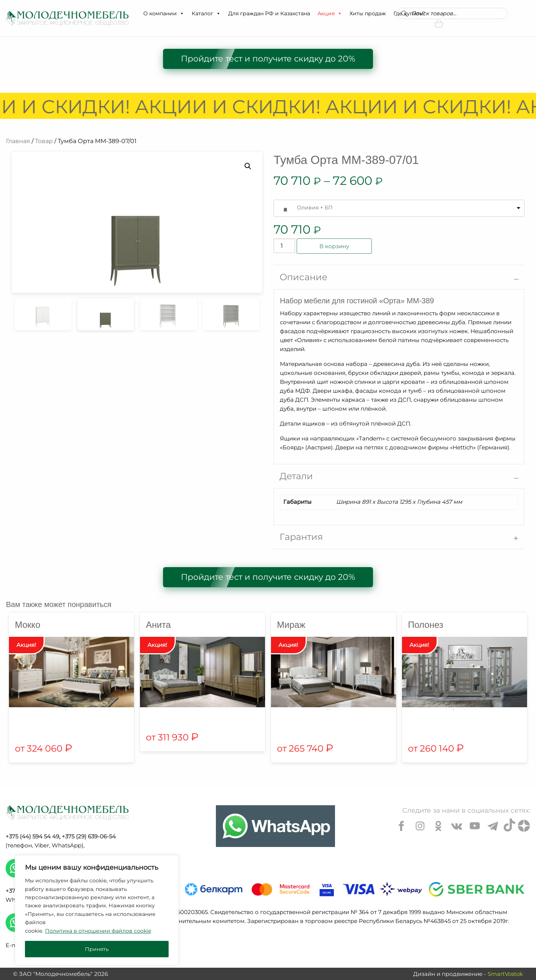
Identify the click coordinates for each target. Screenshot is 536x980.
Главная (18, 141)
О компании (164, 13)
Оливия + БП (315, 208)
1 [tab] (66, 710)
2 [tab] (77, 710)
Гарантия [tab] (301, 537)
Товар (44, 141)
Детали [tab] (296, 476)
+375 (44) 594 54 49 (32, 836)
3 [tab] (476, 710)
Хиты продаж (368, 13)
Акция (330, 13)
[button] (182, 13)
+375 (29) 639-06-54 (89, 836)
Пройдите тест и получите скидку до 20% (268, 59)
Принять (97, 949)
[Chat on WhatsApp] (275, 826)
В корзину (334, 246)
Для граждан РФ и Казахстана (269, 13)
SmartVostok (505, 974)
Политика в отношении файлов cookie (98, 931)
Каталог (206, 13)
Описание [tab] (304, 277)
